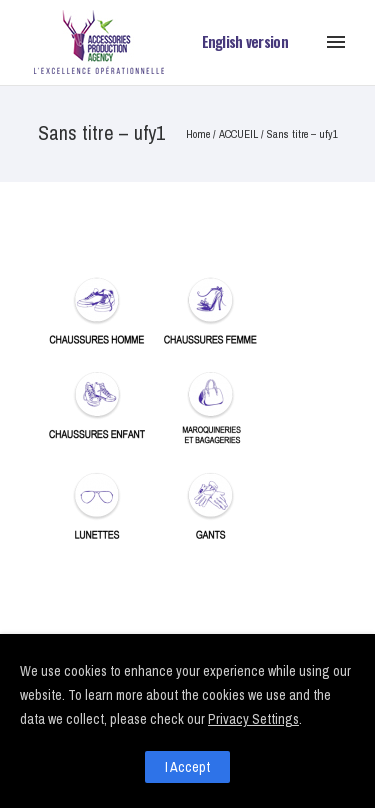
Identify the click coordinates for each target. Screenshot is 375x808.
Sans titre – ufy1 (302, 134)
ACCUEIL (238, 134)
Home (198, 134)
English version (245, 41)
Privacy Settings (253, 719)
